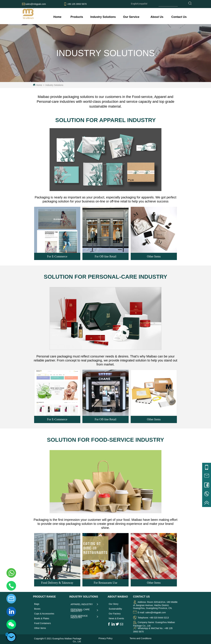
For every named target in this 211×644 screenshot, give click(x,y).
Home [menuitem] (57, 17)
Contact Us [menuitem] (179, 17)
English (135, 4)
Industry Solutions (54, 85)
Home (39, 85)
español (143, 4)
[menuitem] (77, 17)
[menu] (119, 17)
